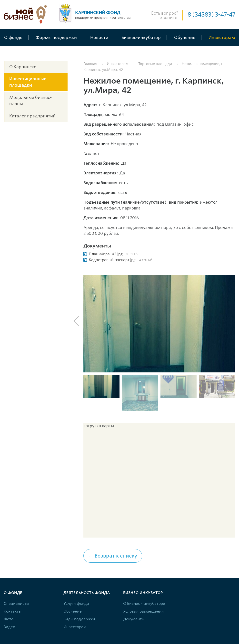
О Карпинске (23, 67)
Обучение (73, 611)
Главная (90, 64)
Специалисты (16, 604)
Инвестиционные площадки (28, 82)
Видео (9, 627)
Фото (9, 619)
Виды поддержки (79, 619)
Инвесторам (118, 64)
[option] (159, 324)
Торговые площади (155, 64)
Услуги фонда (76, 604)
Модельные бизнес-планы (30, 101)
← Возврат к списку (113, 556)
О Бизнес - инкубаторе (144, 604)
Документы (134, 619)
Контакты (12, 611)
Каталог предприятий (32, 116)
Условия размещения (143, 611)
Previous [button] (76, 321)
